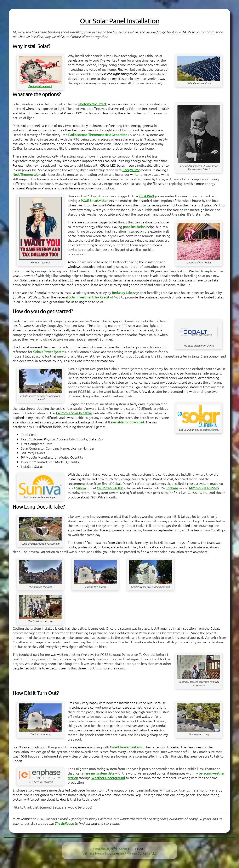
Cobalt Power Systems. (127, 747)
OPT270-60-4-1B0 (110, 488)
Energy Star (131, 170)
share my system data (98, 773)
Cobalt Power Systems (50, 352)
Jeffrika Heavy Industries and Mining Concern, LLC (120, 853)
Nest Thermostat (25, 174)
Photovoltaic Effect (92, 104)
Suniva (81, 488)
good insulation (134, 227)
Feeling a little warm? (40, 86)
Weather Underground (108, 778)
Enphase (172, 488)
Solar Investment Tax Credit (89, 297)
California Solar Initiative (74, 413)
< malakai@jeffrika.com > (111, 849)
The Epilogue (64, 823)
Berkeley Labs (122, 292)
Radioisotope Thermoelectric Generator (97, 135)
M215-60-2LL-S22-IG (204, 488)
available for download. (128, 422)
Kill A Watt (146, 196)
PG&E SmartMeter (94, 200)
